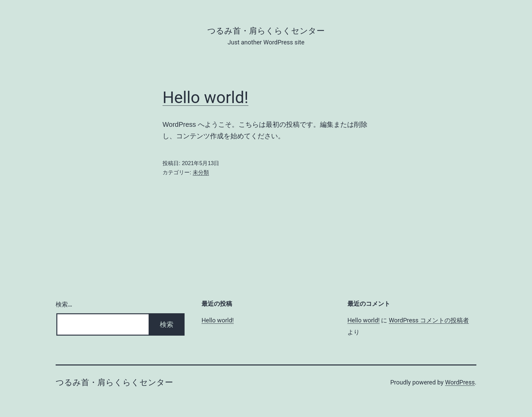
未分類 (201, 172)
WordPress (460, 382)
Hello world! (205, 97)
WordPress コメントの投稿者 (429, 320)
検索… (64, 304)
